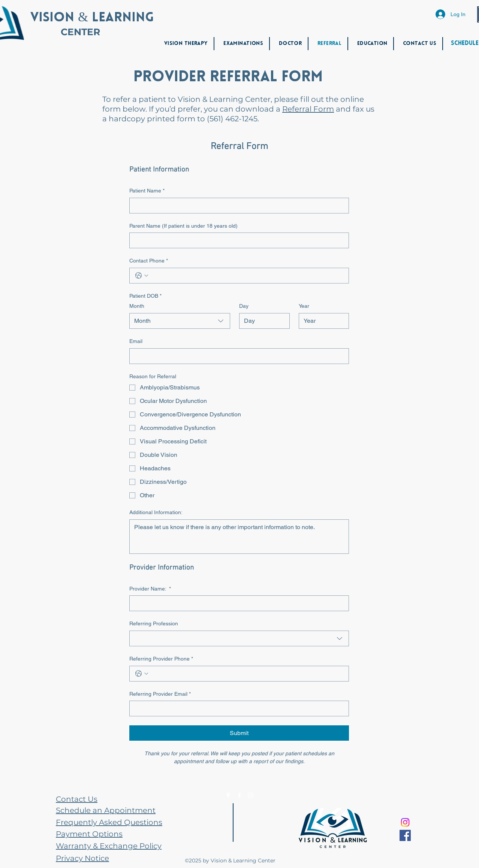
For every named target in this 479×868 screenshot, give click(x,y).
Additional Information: (156, 512)
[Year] (322, 321)
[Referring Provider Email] (237, 708)
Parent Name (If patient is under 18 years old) (183, 226)
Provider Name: (150, 589)
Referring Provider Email (160, 694)
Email (136, 341)
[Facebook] (240, 795)
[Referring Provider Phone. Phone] (247, 674)
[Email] (237, 356)
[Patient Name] (237, 206)
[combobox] (180, 321)
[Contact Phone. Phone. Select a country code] (142, 276)
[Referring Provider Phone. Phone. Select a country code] (142, 674)
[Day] (262, 321)
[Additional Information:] (239, 537)
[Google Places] (228, 795)
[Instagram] (251, 795)
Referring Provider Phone (161, 659)
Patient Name (147, 191)
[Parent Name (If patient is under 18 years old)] (237, 240)
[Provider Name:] (237, 603)
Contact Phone (149, 261)
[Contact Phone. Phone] (247, 276)
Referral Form (308, 109)
